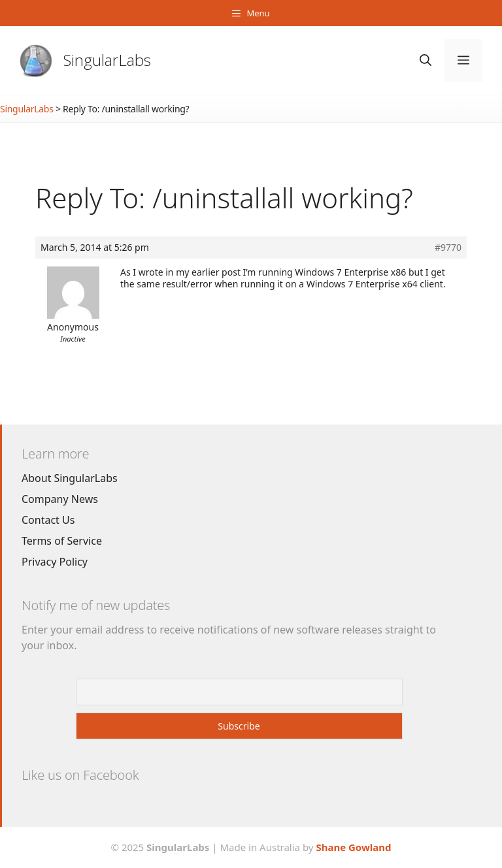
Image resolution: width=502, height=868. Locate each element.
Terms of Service (62, 541)
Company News (60, 499)
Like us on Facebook (80, 775)
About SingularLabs (70, 478)
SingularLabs (107, 60)
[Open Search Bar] (426, 60)
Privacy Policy (55, 562)
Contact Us (48, 520)
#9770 (448, 248)
